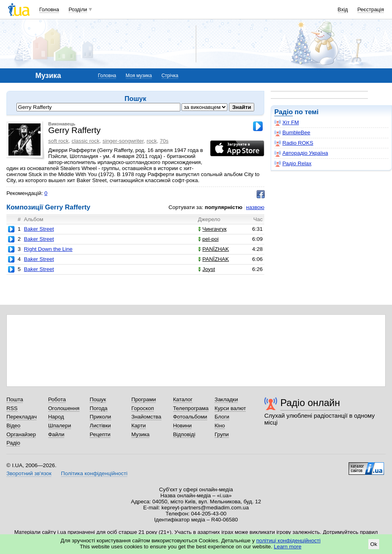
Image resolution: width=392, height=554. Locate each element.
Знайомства (146, 417)
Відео (13, 426)
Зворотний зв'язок (29, 473)
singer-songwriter (123, 141)
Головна (49, 9)
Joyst (206, 269)
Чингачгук (212, 229)
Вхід (343, 9)
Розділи (78, 9)
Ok (374, 544)
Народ (56, 417)
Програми (144, 399)
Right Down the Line (48, 249)
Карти (139, 426)
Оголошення (64, 408)
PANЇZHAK (213, 249)
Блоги (222, 417)
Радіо (284, 112)
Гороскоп (143, 408)
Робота (57, 399)
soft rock (58, 141)
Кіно (220, 426)
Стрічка (170, 76)
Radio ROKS (294, 143)
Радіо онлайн (310, 403)
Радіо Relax (293, 164)
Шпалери (60, 426)
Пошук (98, 399)
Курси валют (230, 408)
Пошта (15, 399)
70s (164, 141)
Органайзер (21, 434)
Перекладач (21, 417)
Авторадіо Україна (301, 153)
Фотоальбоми (190, 417)
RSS (12, 408)
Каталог (183, 399)
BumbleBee (292, 133)
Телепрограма (191, 408)
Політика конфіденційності (94, 473)
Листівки (100, 426)
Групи (222, 434)
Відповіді (184, 434)
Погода (98, 408)
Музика (140, 434)
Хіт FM (287, 123)
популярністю (224, 207)
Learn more (288, 547)
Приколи (100, 417)
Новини (183, 426)
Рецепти (100, 434)
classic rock (85, 141)
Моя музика (139, 76)
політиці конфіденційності (288, 541)
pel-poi (208, 239)
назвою (255, 207)
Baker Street (39, 229)
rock (152, 141)
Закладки (226, 399)
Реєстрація (371, 9)
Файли (56, 434)
